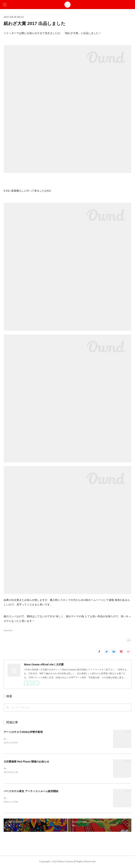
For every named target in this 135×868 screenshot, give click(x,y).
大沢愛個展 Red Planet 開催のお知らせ (26, 762)
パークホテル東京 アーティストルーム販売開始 (31, 792)
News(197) (8, 631)
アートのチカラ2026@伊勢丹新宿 (23, 732)
